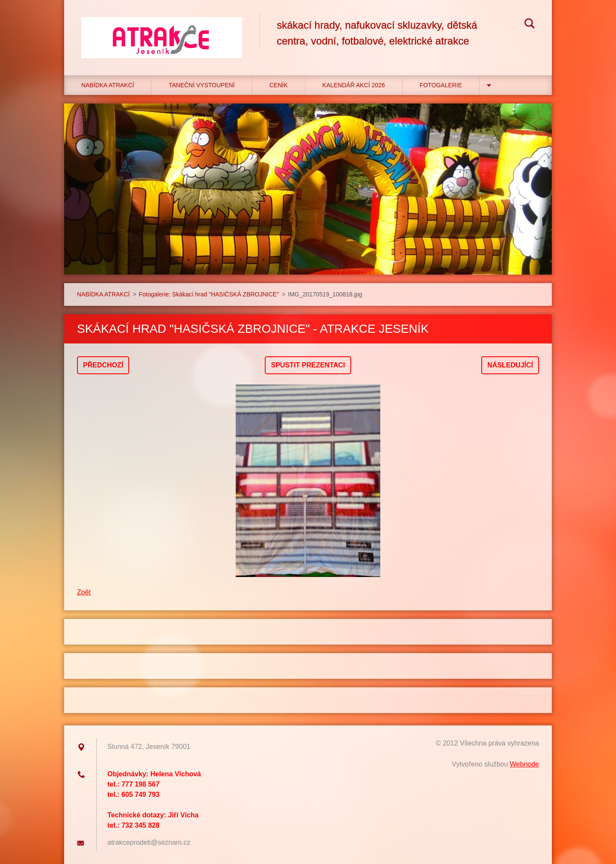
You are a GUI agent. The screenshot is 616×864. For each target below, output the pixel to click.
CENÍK (279, 85)
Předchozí (103, 365)
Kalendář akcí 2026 (354, 85)
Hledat (530, 25)
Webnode (524, 764)
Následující (510, 365)
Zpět (84, 592)
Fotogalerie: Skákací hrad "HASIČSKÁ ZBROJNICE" (209, 294)
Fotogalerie (441, 85)
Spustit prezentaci (308, 365)
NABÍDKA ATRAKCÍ (108, 85)
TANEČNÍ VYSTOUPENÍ (201, 85)
